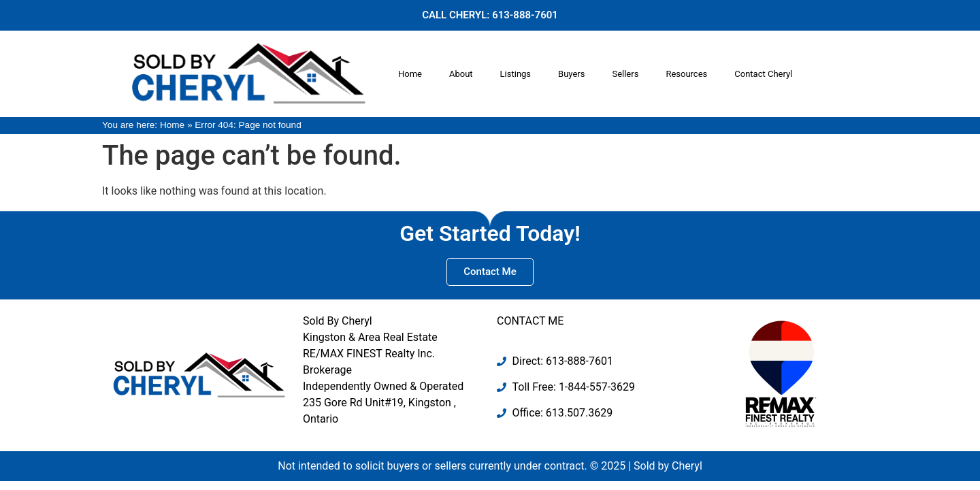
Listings (516, 74)
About (461, 74)
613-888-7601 (525, 15)
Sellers (625, 74)
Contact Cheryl (763, 74)
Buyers (571, 74)
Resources (686, 74)
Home (410, 74)
